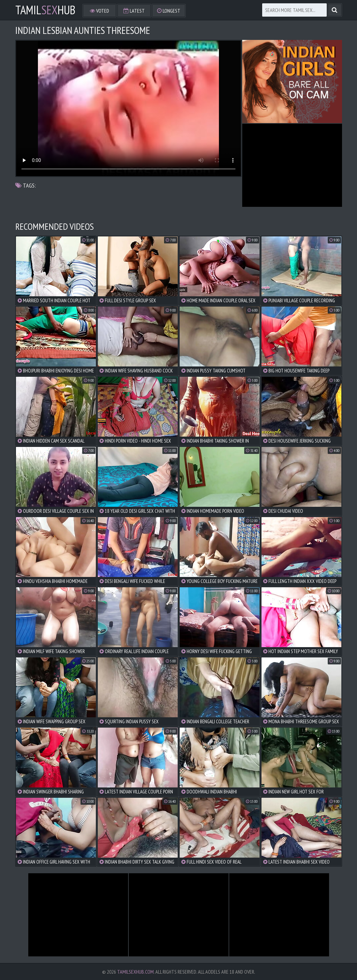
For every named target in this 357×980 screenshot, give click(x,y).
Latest (134, 11)
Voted (99, 11)
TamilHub (45, 10)
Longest (169, 11)
